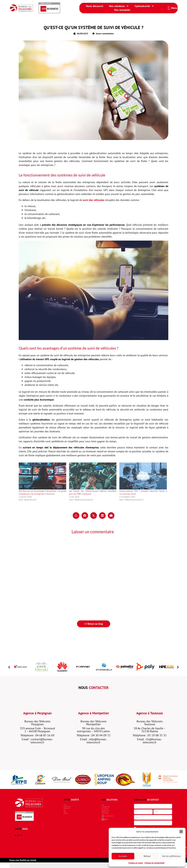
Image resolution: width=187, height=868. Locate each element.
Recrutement (69, 819)
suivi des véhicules (94, 200)
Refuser (147, 856)
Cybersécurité (144, 6)
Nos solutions (119, 6)
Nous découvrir (95, 6)
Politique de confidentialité (154, 863)
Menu (174, 8)
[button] (181, 832)
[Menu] (169, 8)
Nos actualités (122, 10)
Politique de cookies (136, 863)
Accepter (123, 856)
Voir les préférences (171, 856)
